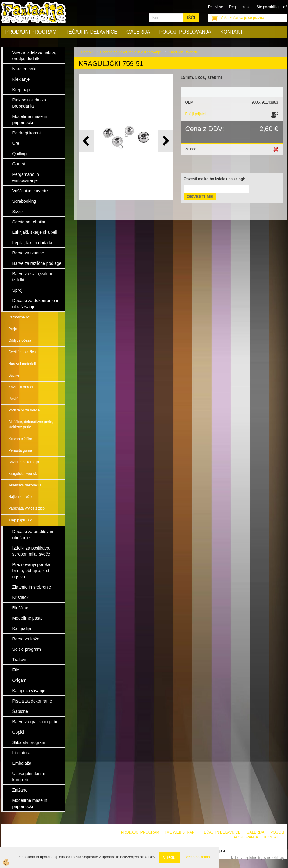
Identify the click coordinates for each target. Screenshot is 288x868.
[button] (165, 141)
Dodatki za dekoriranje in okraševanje (130, 52)
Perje (13, 329)
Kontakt (232, 32)
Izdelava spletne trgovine (251, 858)
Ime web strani (181, 832)
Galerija (138, 32)
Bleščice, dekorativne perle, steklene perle (31, 424)
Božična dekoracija (24, 462)
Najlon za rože (20, 497)
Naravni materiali (22, 364)
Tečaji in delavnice (92, 32)
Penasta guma (20, 450)
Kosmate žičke (20, 439)
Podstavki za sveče (24, 410)
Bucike (14, 375)
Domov (87, 52)
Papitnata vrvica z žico (27, 508)
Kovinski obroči (21, 387)
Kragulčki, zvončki (23, 474)
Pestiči (14, 399)
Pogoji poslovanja (185, 32)
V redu (169, 857)
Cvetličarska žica (22, 352)
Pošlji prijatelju (197, 114)
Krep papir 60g (21, 520)
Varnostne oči (20, 317)
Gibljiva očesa (20, 340)
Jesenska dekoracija (25, 485)
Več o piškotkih (198, 857)
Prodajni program (31, 32)
